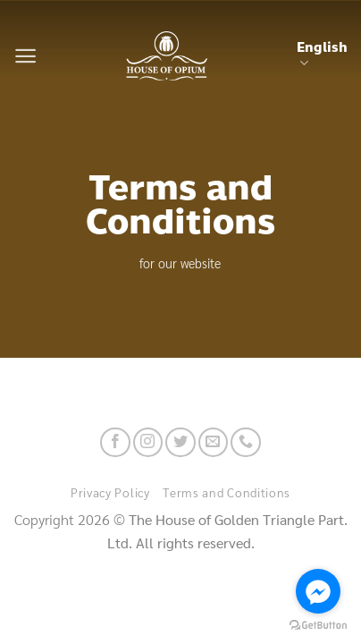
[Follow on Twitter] (180, 442)
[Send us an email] (213, 442)
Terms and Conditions (227, 492)
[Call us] (245, 442)
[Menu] (25, 56)
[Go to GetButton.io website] (318, 626)
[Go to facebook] (318, 591)
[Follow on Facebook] (115, 442)
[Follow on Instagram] (148, 442)
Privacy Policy (110, 492)
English (322, 55)
